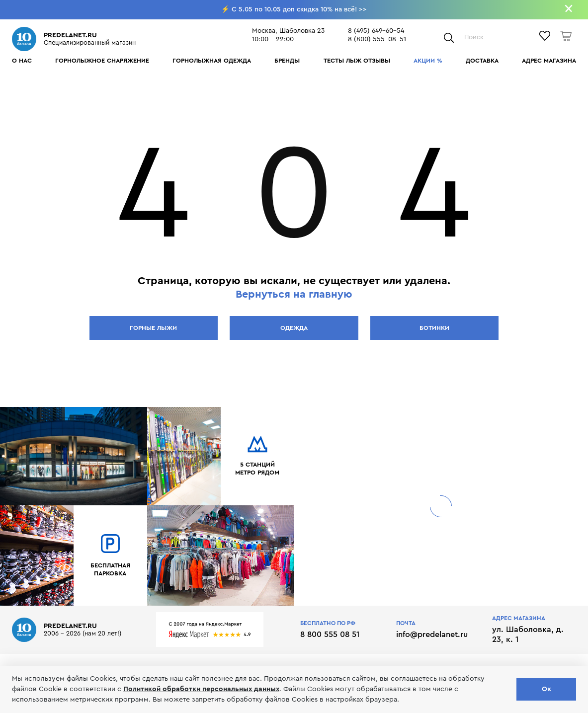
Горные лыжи (153, 328)
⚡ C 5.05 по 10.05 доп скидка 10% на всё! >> (294, 9)
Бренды (287, 61)
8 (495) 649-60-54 (376, 31)
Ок (546, 689)
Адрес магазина (549, 61)
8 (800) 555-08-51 (377, 39)
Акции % (428, 61)
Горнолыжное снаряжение (102, 61)
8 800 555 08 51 (330, 634)
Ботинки (434, 328)
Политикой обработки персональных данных (201, 689)
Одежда (294, 328)
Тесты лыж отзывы (357, 61)
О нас (22, 61)
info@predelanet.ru (432, 634)
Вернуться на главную (294, 294)
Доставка (482, 61)
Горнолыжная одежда (212, 61)
